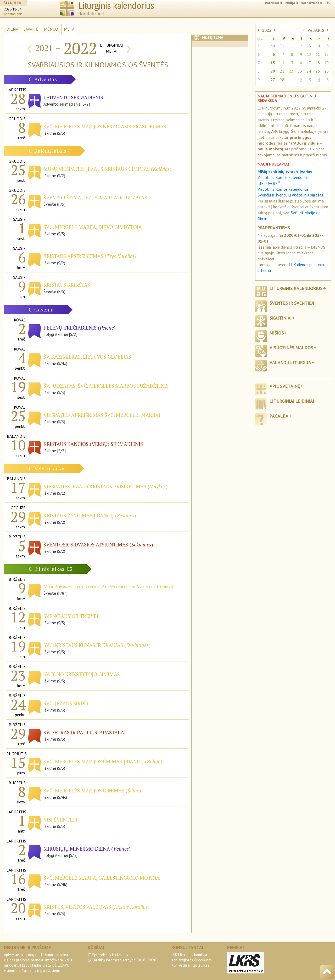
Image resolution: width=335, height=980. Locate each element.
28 (282, 80)
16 (300, 63)
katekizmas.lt (312, 3)
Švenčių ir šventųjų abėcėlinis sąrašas (290, 195)
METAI (70, 29)
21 (282, 71)
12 (327, 54)
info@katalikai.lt (59, 960)
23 (300, 71)
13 (273, 63)
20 (273, 71)
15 (291, 63)
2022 (267, 30)
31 (282, 46)
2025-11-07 (13, 9)
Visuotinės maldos (291, 347)
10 (309, 54)
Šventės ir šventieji (292, 303)
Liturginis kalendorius (296, 288)
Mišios (277, 333)
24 (309, 71)
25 (318, 71)
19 (327, 63)
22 (291, 71)
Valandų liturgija (290, 362)
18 (318, 63)
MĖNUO (51, 29)
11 (318, 54)
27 (273, 80)
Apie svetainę (285, 386)
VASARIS (316, 30)
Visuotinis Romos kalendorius (283, 189)
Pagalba (279, 416)
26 (327, 71)
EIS (328, 3)
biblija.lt (292, 3)
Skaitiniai (281, 318)
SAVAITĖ (31, 29)
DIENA (12, 29)
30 (273, 46)
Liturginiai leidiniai (292, 401)
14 (282, 63)
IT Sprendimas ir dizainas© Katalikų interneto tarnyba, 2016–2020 (122, 957)
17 (309, 63)
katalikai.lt (274, 3)
